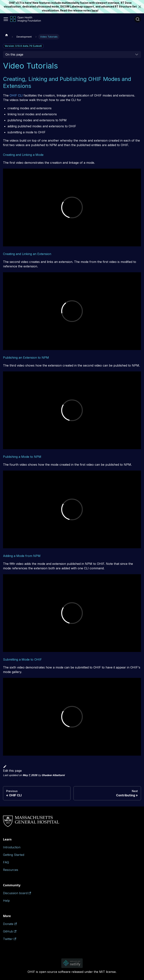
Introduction (12, 847)
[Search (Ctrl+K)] (138, 19)
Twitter (10, 939)
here (95, 11)
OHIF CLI (16, 95)
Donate (10, 924)
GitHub (10, 931)
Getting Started (14, 855)
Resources (11, 870)
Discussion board (17, 893)
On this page (14, 54)
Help (6, 901)
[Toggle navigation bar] (6, 19)
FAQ (6, 862)
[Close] (141, 7)
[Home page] (7, 35)
